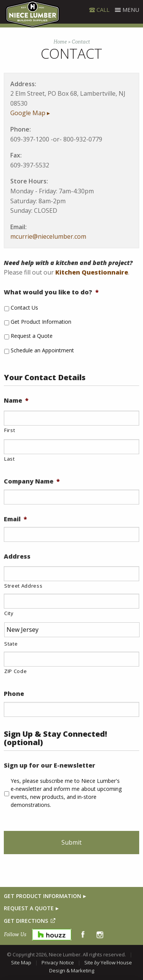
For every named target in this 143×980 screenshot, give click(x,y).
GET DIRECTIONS (26, 921)
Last (10, 459)
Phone (14, 694)
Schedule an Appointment (42, 350)
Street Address (23, 586)
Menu (131, 10)
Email (15, 519)
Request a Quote (32, 336)
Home (60, 42)
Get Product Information (41, 322)
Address (17, 557)
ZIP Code (15, 671)
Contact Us (24, 308)
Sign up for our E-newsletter (50, 766)
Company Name (32, 481)
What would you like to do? (51, 292)
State (11, 644)
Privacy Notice (58, 962)
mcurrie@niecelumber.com (48, 236)
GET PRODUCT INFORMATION (43, 896)
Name (16, 401)
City (9, 613)
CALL (103, 10)
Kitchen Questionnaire (92, 272)
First (10, 430)
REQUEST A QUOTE (29, 908)
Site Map (21, 962)
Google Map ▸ (30, 113)
